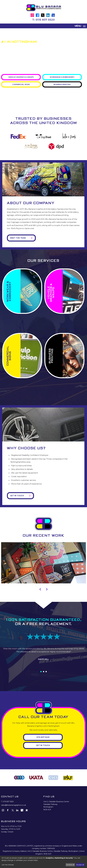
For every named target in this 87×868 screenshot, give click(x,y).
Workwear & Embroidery (62, 77)
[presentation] (40, 588)
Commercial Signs (21, 84)
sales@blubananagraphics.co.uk (14, 805)
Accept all (80, 865)
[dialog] (43, 862)
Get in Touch (17, 495)
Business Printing (62, 84)
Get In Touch (43, 745)
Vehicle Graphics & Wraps (21, 77)
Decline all (70, 865)
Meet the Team (18, 238)
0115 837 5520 (45, 20)
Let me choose (8, 865)
